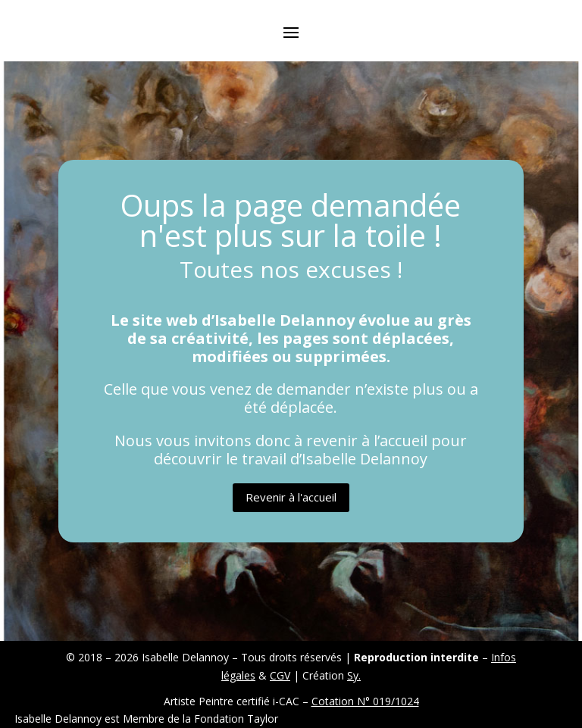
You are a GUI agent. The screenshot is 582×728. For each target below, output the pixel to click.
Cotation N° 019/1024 (365, 701)
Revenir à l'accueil (291, 497)
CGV (280, 675)
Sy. (354, 675)
